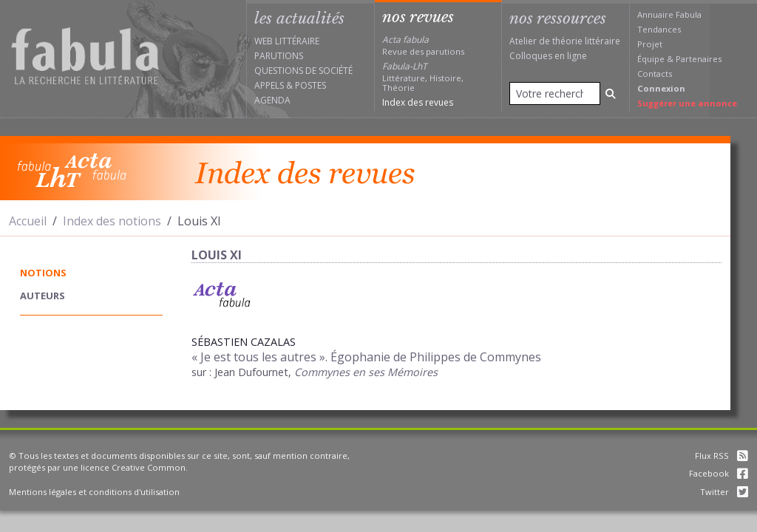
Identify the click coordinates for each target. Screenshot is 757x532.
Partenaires (699, 59)
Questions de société (303, 71)
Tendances (659, 29)
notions (43, 273)
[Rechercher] (611, 93)
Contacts (655, 74)
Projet (650, 44)
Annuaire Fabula (669, 14)
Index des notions (112, 221)
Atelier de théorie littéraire (565, 41)
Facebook (719, 473)
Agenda (272, 100)
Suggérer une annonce (687, 103)
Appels (269, 85)
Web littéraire (287, 41)
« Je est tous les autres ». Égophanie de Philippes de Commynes (366, 357)
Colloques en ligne (548, 56)
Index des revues (418, 102)
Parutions (279, 56)
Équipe (651, 59)
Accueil (28, 221)
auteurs (43, 296)
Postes (310, 85)
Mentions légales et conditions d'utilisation (94, 492)
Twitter (724, 492)
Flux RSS (722, 456)
